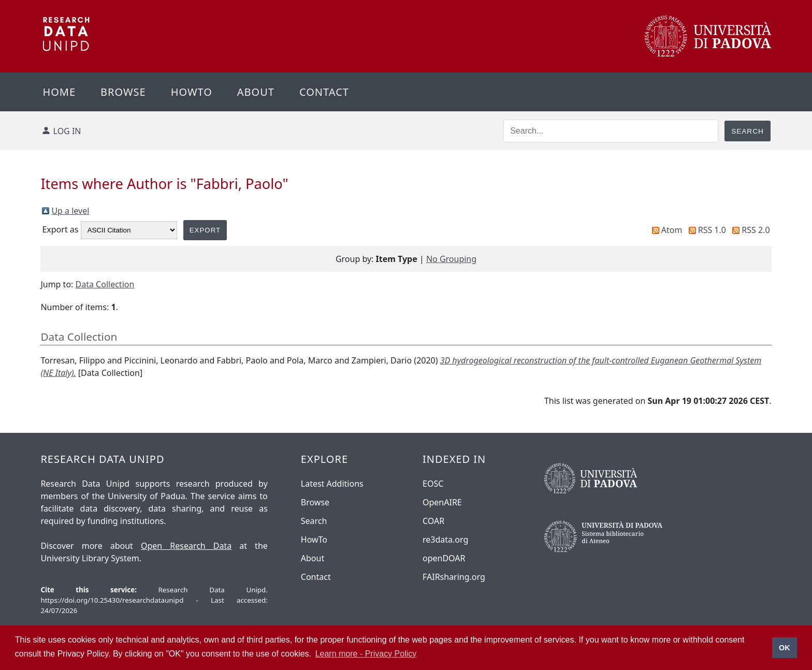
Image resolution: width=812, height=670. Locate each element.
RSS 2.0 (756, 230)
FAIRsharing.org (454, 577)
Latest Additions (332, 484)
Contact (324, 92)
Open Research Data (186, 546)
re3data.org (445, 540)
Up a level (70, 211)
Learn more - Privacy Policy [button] (366, 654)
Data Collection (105, 284)
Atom (672, 230)
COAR (433, 521)
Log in (67, 131)
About (256, 92)
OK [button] (785, 648)
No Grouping (451, 259)
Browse (123, 92)
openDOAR (444, 558)
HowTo (314, 540)
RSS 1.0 (712, 230)
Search (314, 521)
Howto (192, 92)
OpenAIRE (442, 502)
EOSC (433, 484)
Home (59, 92)
